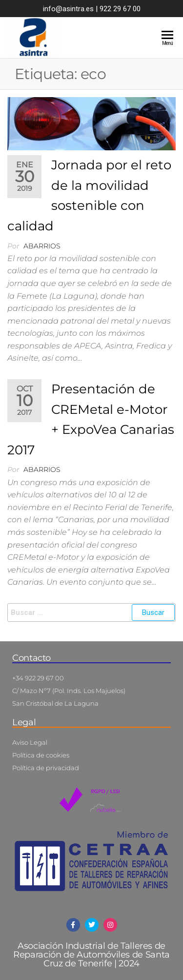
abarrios (42, 246)
